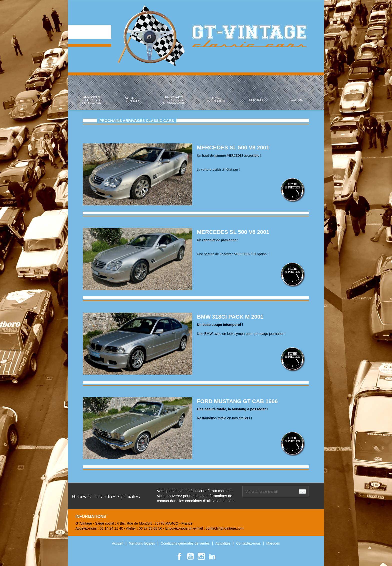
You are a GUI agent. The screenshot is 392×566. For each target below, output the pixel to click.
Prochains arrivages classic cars (174, 100)
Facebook (179, 556)
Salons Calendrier (215, 100)
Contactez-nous (249, 543)
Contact (298, 100)
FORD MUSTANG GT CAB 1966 (237, 401)
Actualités (224, 543)
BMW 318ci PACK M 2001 (230, 317)
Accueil (118, 543)
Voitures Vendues (133, 100)
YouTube (190, 556)
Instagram (201, 556)
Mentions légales (143, 543)
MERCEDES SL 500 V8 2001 (233, 148)
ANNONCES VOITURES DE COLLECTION (92, 100)
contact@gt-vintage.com (225, 528)
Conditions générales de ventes (186, 543)
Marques (273, 543)
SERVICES (257, 100)
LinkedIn (212, 556)
